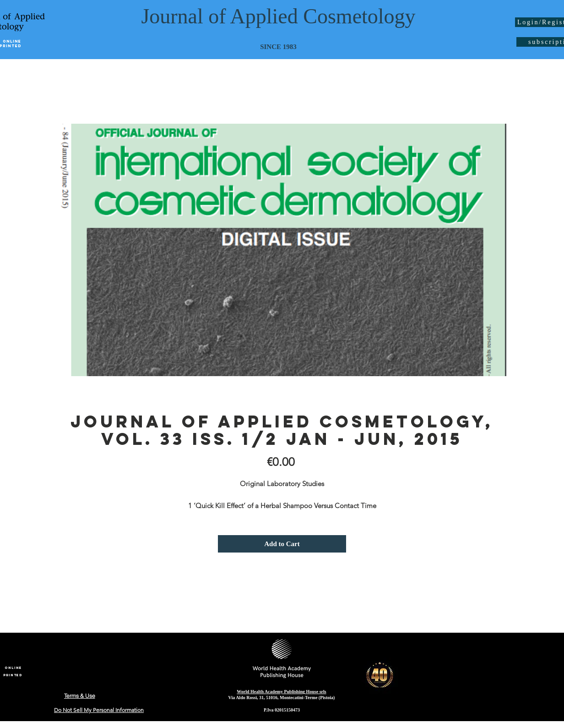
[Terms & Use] (79, 695)
